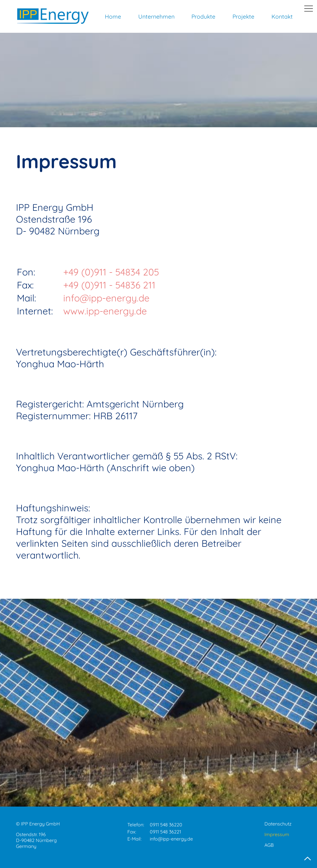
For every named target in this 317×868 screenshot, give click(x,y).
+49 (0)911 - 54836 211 (109, 285)
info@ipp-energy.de (106, 298)
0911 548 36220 (166, 825)
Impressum (277, 834)
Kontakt (282, 17)
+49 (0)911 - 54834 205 (111, 272)
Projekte (243, 17)
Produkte (203, 17)
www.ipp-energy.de (105, 311)
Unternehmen (156, 17)
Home (113, 17)
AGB (269, 845)
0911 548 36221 (165, 832)
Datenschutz (278, 824)
